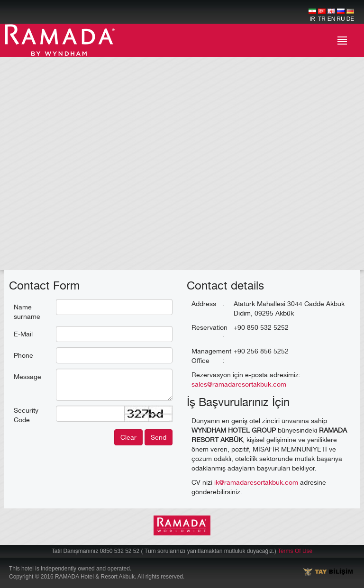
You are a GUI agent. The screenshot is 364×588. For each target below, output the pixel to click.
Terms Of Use (295, 551)
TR (322, 15)
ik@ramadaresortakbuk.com (256, 482)
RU (341, 15)
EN (332, 15)
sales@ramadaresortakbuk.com (239, 384)
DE (350, 15)
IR (312, 15)
